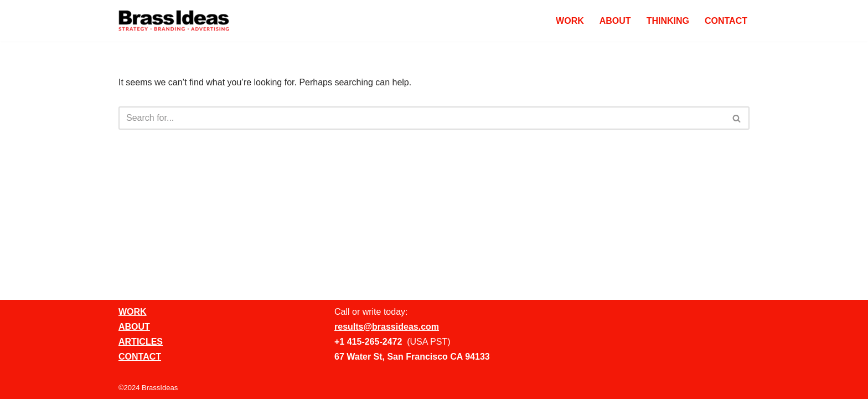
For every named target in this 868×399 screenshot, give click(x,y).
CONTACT (726, 21)
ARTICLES (141, 342)
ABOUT (615, 21)
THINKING (668, 21)
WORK (570, 21)
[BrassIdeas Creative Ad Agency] (174, 21)
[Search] (422, 118)
